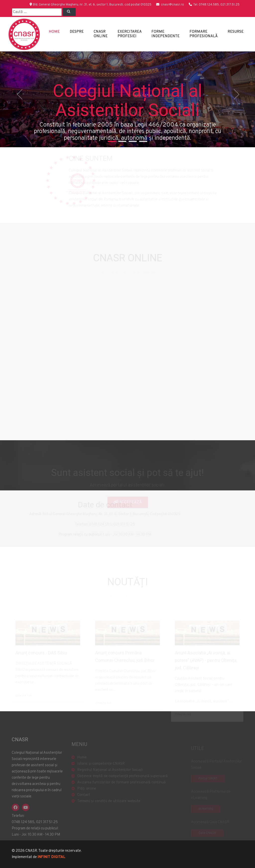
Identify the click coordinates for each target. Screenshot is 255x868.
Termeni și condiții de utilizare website (109, 807)
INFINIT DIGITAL (52, 857)
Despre (77, 32)
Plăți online (87, 795)
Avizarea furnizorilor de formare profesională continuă (121, 788)
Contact (84, 801)
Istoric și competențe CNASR (101, 770)
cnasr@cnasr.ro (172, 5)
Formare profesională (204, 34)
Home (54, 32)
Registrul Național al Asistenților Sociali (110, 776)
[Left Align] (69, 12)
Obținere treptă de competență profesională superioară (122, 782)
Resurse (236, 32)
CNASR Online (101, 34)
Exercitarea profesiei (129, 34)
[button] (19, 99)
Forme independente (165, 34)
